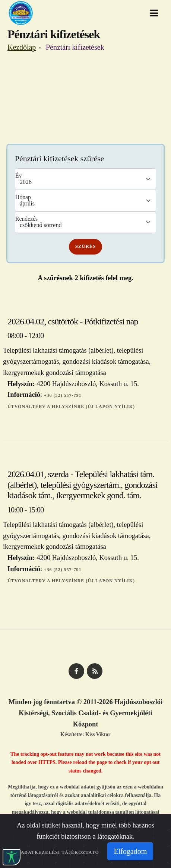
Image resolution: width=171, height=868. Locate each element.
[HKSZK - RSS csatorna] (95, 671)
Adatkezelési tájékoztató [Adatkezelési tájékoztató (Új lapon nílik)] (60, 852)
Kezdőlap (22, 47)
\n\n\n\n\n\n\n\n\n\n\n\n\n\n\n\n (85, 179)
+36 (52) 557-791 (63, 395)
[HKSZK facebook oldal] (76, 671)
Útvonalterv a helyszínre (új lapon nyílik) (71, 407)
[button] (12, 857)
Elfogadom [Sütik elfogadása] (130, 851)
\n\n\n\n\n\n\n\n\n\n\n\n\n (85, 201)
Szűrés (86, 246)
